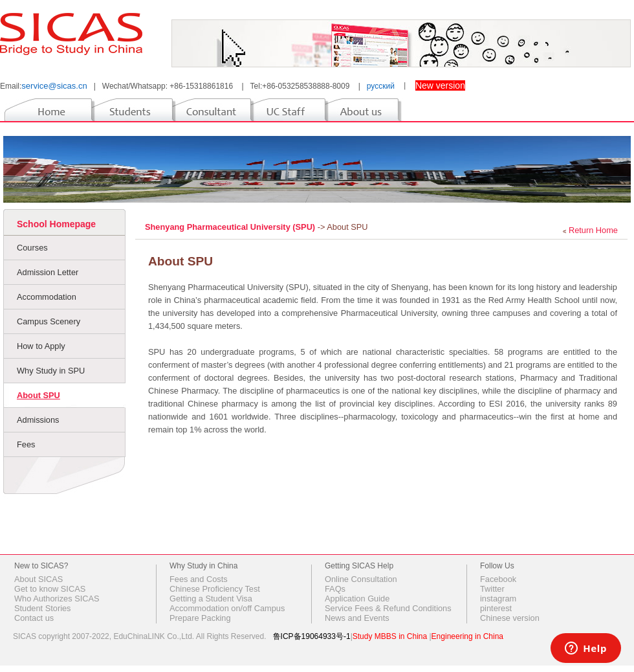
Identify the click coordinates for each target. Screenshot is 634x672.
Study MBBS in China (390, 636)
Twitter (492, 589)
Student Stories (43, 608)
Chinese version (510, 618)
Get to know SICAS (50, 589)
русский (381, 86)
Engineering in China (467, 636)
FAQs (335, 589)
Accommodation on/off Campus (227, 608)
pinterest (496, 608)
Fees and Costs (199, 579)
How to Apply (41, 346)
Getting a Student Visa (211, 599)
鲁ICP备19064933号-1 (312, 636)
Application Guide (357, 599)
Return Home (593, 230)
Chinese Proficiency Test (215, 589)
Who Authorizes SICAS (57, 599)
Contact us (34, 618)
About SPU (38, 395)
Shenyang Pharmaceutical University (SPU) (231, 227)
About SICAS (38, 579)
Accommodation (47, 297)
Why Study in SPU (51, 371)
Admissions (38, 420)
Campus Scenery (49, 321)
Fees (26, 444)
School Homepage (56, 224)
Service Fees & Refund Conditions (388, 608)
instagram (498, 599)
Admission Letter (48, 272)
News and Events (357, 618)
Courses (32, 248)
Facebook (498, 579)
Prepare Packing (200, 618)
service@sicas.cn (54, 86)
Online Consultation (361, 579)
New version (440, 85)
